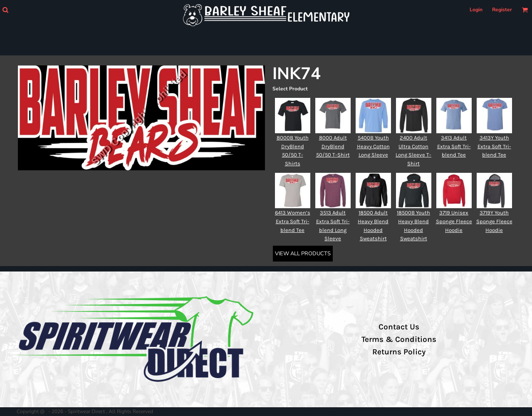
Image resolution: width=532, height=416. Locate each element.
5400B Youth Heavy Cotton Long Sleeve (373, 146)
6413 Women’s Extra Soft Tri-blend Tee (293, 221)
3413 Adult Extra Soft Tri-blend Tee (454, 146)
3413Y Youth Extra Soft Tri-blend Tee (494, 146)
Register (502, 10)
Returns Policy (399, 352)
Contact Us (399, 327)
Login (476, 10)
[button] (5, 10)
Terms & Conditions (399, 339)
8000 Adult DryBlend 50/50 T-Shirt (333, 146)
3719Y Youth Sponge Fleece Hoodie (494, 221)
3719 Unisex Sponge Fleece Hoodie (454, 221)
